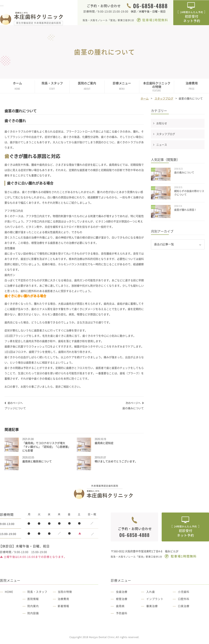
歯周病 (120, 606)
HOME (9, 592)
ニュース (162, 145)
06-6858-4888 (150, 6)
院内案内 (33, 606)
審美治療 (152, 606)
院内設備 (33, 613)
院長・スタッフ (37, 592)
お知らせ (162, 123)
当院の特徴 (65, 592)
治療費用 (192, 86)
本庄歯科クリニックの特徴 (157, 87)
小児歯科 (184, 592)
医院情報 (33, 599)
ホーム (17, 86)
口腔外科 (184, 599)
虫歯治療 (122, 592)
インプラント (155, 599)
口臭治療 (184, 606)
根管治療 (122, 599)
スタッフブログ (164, 99)
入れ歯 (151, 592)
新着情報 (63, 606)
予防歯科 (122, 613)
